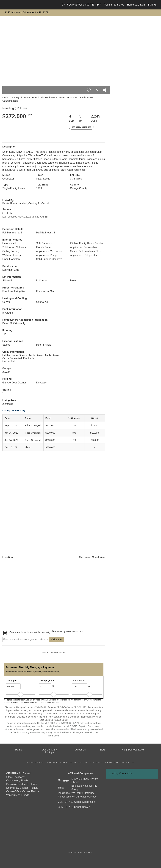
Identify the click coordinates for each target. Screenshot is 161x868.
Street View (99, 557)
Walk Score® (59, 653)
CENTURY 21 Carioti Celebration (76, 802)
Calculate (56, 640)
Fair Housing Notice (121, 762)
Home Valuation (136, 5)
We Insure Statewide (83, 793)
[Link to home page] (6, 5)
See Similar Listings (81, 127)
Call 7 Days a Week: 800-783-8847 (81, 5)
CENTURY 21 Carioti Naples (74, 807)
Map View (85, 557)
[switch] (89, 90)
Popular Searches (114, 5)
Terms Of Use (35, 762)
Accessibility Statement (87, 762)
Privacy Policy (57, 762)
